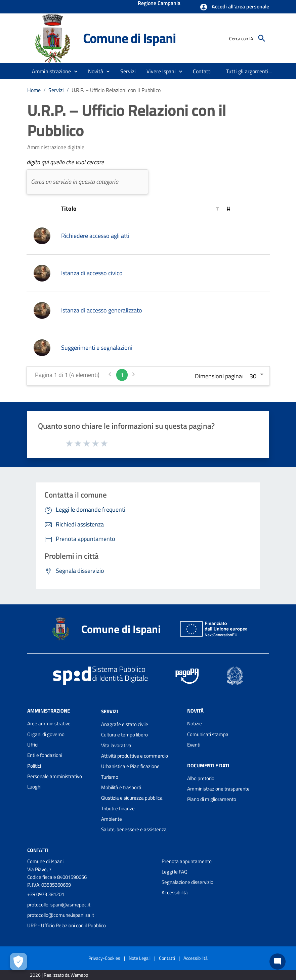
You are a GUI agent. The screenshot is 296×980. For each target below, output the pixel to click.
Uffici (33, 745)
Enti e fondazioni (45, 755)
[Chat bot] (278, 962)
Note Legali (140, 958)
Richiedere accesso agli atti (95, 236)
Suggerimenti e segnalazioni (97, 348)
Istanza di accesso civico (92, 273)
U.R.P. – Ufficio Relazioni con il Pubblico (116, 90)
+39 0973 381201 (46, 894)
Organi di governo (46, 734)
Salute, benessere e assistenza (134, 829)
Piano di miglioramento (212, 799)
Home (34, 90)
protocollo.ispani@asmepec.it (59, 905)
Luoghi (34, 787)
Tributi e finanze (118, 808)
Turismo (110, 777)
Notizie (195, 723)
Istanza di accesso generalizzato (102, 310)
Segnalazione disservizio (187, 882)
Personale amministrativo (55, 776)
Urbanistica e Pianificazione (130, 766)
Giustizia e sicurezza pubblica (132, 798)
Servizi (56, 90)
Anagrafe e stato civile (125, 724)
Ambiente (112, 819)
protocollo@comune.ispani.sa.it (61, 915)
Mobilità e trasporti (121, 787)
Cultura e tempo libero (124, 735)
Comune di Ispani (129, 38)
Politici (34, 766)
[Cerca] (262, 38)
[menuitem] (202, 71)
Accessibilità (175, 892)
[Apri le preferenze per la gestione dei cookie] (18, 962)
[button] (234, 7)
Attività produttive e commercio (135, 756)
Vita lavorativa (116, 745)
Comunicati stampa (208, 734)
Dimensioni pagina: (219, 376)
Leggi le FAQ (175, 872)
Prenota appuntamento (187, 861)
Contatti (38, 850)
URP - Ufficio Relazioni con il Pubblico (67, 925)
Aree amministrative (49, 723)
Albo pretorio (201, 778)
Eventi (194, 745)
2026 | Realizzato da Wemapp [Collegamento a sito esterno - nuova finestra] (59, 975)
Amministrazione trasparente (218, 789)
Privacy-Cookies (104, 958)
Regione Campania (159, 4)
